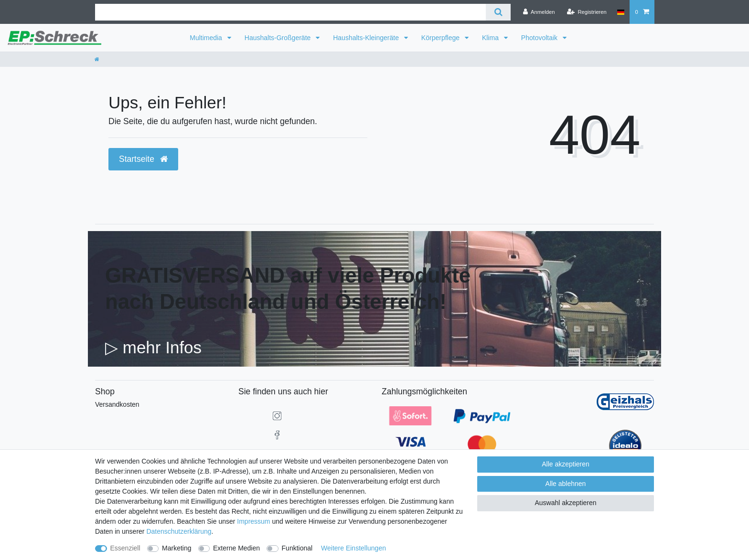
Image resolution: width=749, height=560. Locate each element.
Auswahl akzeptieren (565, 503)
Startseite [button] (143, 159)
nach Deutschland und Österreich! (276, 301)
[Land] (621, 12)
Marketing (177, 548)
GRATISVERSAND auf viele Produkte (288, 275)
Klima (491, 38)
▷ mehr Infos (153, 347)
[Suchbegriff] (290, 12)
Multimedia (207, 38)
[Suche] (498, 12)
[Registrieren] (587, 12)
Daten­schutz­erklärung (179, 531)
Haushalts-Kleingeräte (367, 38)
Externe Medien (236, 548)
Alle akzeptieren (566, 464)
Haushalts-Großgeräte (278, 38)
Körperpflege (441, 38)
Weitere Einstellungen (353, 548)
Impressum (253, 521)
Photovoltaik (540, 38)
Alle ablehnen (566, 484)
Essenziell (125, 548)
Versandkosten (117, 404)
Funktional (297, 548)
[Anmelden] (539, 12)
